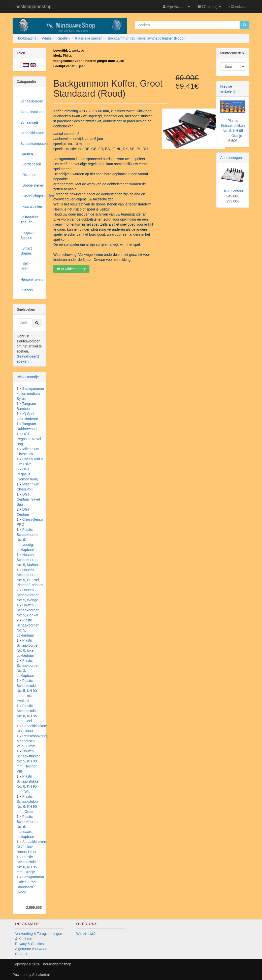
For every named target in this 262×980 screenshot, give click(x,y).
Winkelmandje (28, 377)
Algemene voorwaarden (34, 949)
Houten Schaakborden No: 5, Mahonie (29, 560)
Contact (21, 954)
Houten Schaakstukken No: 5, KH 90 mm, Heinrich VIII (29, 761)
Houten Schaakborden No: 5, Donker (28, 610)
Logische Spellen (28, 235)
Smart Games (26, 251)
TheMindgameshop (32, 7)
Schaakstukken (31, 112)
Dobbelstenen (31, 185)
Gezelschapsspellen (31, 196)
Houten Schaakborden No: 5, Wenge (28, 595)
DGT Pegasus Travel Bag (29, 439)
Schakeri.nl (41, 975)
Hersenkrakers (31, 279)
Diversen (28, 175)
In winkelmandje (71, 269)
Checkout (237, 7)
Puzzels (27, 290)
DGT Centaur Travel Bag (28, 499)
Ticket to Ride (28, 266)
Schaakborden (31, 101)
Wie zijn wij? (86, 934)
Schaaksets (29, 122)
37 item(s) (209, 7)
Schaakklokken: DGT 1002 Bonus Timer (32, 847)
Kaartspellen (31, 206)
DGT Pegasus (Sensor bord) (27, 474)
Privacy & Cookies (29, 944)
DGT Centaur (233, 191)
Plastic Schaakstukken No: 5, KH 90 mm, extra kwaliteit (29, 691)
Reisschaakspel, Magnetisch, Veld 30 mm (32, 741)
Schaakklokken (31, 133)
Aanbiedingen (231, 158)
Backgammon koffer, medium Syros (30, 394)
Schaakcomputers (31, 144)
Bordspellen (31, 164)
